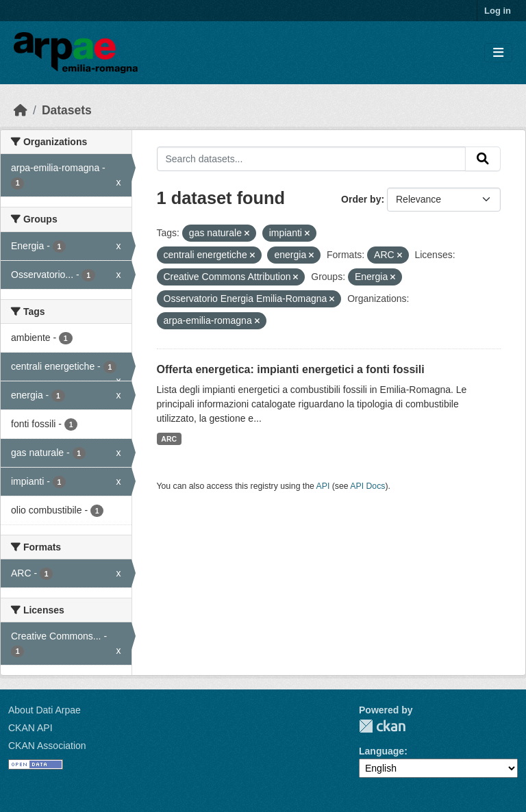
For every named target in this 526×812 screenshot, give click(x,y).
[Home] (21, 110)
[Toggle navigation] (498, 53)
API (323, 486)
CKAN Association (47, 746)
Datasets (67, 110)
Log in (498, 11)
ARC (169, 439)
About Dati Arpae (45, 710)
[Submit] (483, 159)
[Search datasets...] (312, 159)
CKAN (382, 726)
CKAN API (30, 728)
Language (381, 751)
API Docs (367, 486)
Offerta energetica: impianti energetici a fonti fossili (291, 369)
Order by (361, 199)
